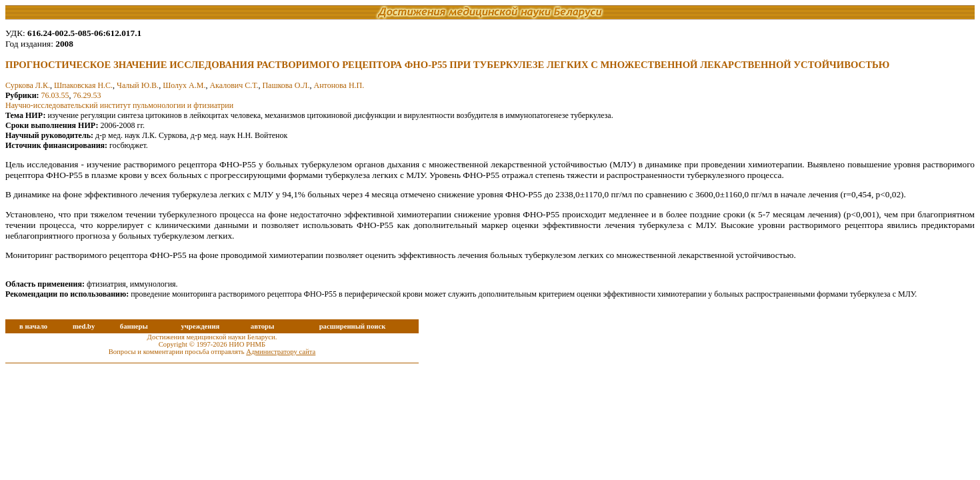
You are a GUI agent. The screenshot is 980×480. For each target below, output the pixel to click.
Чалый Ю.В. (138, 85)
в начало (33, 326)
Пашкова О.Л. (286, 85)
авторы (263, 326)
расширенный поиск (353, 326)
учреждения (200, 326)
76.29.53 (87, 95)
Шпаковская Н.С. (83, 85)
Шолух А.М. (184, 85)
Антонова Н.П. (339, 85)
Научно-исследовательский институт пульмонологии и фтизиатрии (119, 105)
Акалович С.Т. (234, 85)
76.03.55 (55, 95)
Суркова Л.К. (28, 85)
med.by (84, 326)
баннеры (134, 326)
